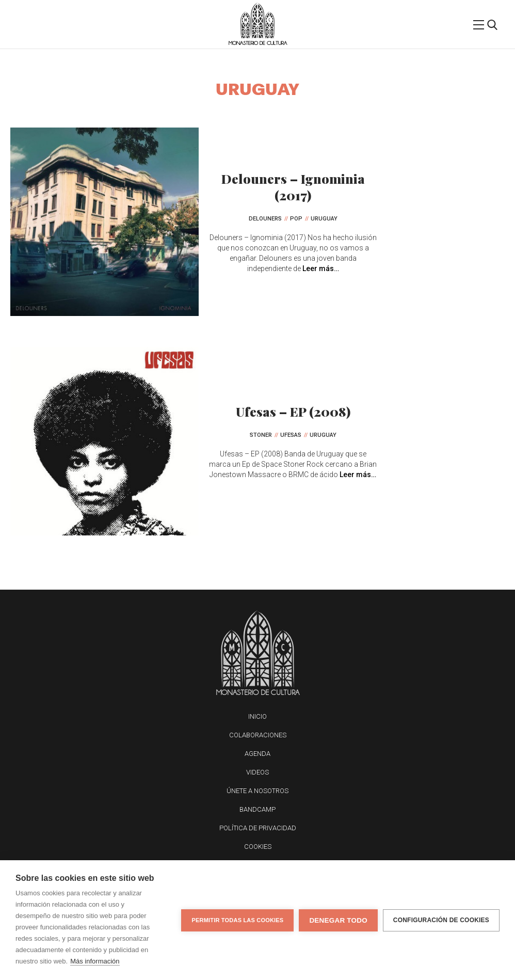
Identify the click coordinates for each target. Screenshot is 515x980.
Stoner (261, 435)
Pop (296, 219)
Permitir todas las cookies (237, 920)
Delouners (265, 219)
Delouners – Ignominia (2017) (293, 187)
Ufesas (291, 435)
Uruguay (324, 219)
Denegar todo (338, 920)
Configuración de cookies (441, 920)
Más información (95, 961)
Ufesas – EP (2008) (293, 411)
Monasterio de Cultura (258, 43)
